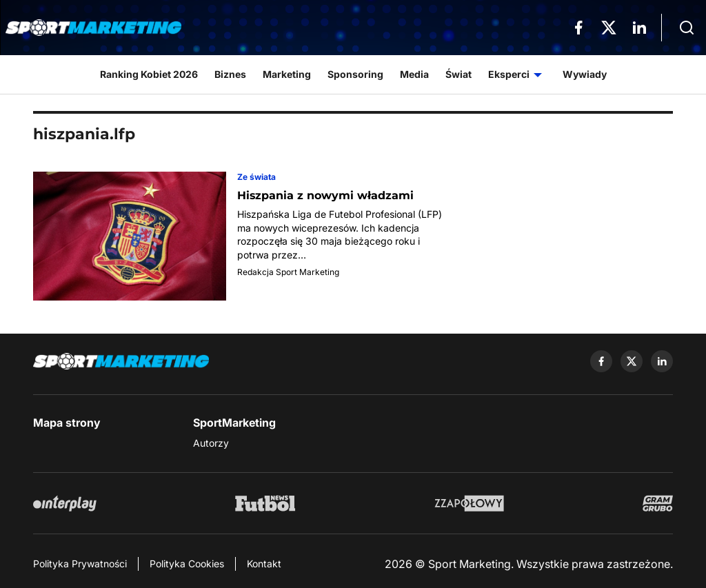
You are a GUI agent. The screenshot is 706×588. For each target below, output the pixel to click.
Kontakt (264, 564)
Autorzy (211, 443)
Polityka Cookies (187, 564)
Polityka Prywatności (80, 564)
